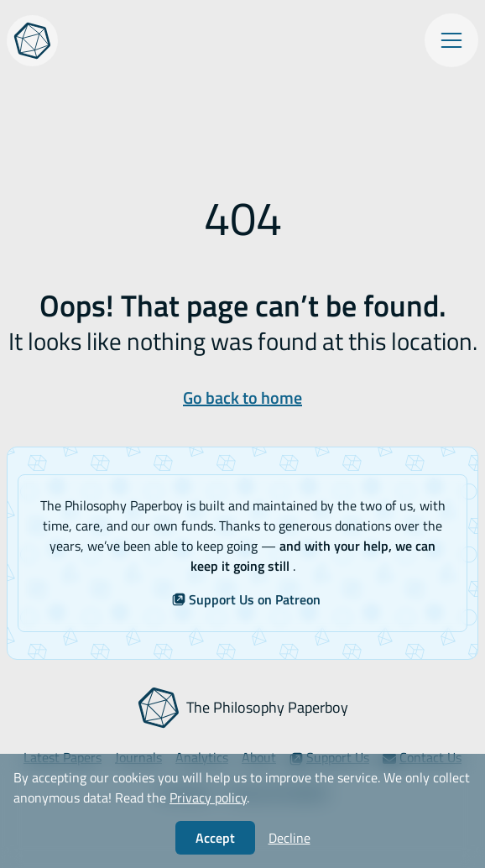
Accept (215, 838)
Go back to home (242, 397)
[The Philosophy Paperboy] (32, 41)
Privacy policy (208, 797)
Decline (289, 838)
